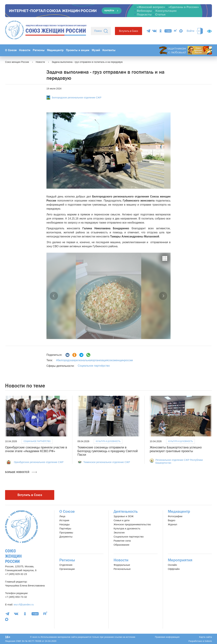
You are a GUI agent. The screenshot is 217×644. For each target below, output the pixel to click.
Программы (66, 532)
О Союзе (11, 50)
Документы (66, 537)
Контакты (109, 50)
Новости (25, 50)
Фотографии (175, 516)
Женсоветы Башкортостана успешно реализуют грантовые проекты (176, 449)
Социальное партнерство (129, 537)
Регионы (39, 50)
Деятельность (126, 511)
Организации (67, 569)
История (64, 520)
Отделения (66, 565)
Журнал (172, 524)
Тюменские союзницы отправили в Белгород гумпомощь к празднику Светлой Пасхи (108, 451)
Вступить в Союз (129, 31)
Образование (121, 545)
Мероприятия (180, 560)
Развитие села (122, 541)
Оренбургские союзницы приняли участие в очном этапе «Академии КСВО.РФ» (36, 449)
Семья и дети (122, 520)
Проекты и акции (78, 50)
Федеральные (122, 565)
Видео (172, 520)
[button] (54, 296)
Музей (96, 50)
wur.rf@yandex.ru (24, 604)
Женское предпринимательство (132, 524)
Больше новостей (21, 472)
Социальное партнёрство (94, 366)
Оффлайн (174, 569)
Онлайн (172, 565)
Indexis (208, 641)
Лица (62, 516)
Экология (119, 532)
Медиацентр (55, 50)
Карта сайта (206, 637)
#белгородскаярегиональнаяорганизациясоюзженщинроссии (94, 360)
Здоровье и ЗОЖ (124, 516)
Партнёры (65, 528)
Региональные (122, 569)
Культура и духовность (108, 441)
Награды (65, 524)
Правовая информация (167, 637)
